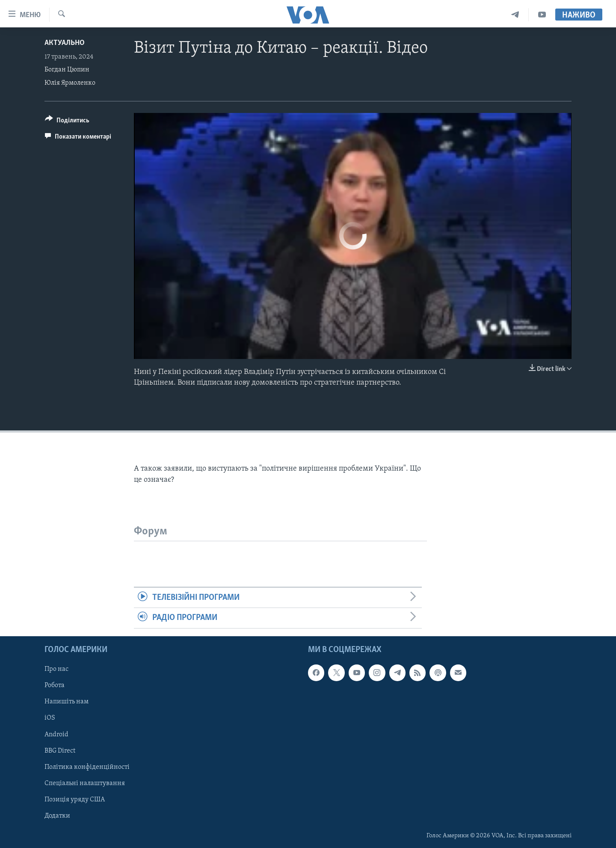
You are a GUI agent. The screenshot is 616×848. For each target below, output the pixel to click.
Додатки (57, 815)
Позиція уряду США (75, 799)
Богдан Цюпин (67, 70)
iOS (50, 718)
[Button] (67, 122)
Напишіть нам (67, 702)
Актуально (65, 43)
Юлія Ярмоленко (70, 83)
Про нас (56, 669)
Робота (55, 685)
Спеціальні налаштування (85, 783)
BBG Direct (60, 750)
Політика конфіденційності (87, 767)
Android (56, 734)
